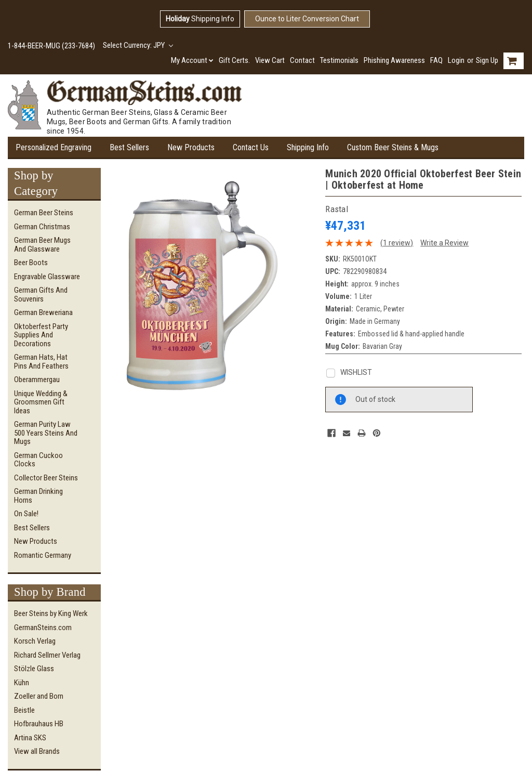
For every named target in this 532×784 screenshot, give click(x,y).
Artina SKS (30, 738)
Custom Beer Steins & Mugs (393, 147)
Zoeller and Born (39, 696)
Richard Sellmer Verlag (47, 655)
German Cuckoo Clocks (38, 460)
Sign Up (487, 60)
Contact (302, 60)
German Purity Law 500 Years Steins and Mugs (46, 433)
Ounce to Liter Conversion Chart (307, 19)
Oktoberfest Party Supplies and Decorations (41, 335)
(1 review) (397, 243)
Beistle (24, 710)
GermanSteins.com (43, 628)
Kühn (22, 683)
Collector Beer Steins (46, 478)
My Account (192, 60)
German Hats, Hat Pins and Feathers (41, 362)
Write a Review (444, 243)
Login (456, 60)
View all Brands (37, 751)
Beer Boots (31, 263)
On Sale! (26, 514)
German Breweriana (43, 312)
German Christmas (42, 227)
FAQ (436, 60)
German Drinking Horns (38, 496)
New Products (191, 147)
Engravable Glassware (47, 277)
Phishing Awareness (394, 60)
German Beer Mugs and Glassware (42, 245)
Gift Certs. (234, 60)
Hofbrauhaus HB (39, 724)
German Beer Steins (44, 213)
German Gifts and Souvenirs (41, 295)
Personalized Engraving (54, 147)
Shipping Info (200, 19)
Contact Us (251, 147)
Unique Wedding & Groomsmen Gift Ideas (41, 402)
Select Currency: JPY (138, 45)
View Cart (270, 60)
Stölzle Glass (34, 669)
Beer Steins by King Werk (51, 613)
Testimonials (339, 60)
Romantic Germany (43, 555)
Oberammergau (37, 380)
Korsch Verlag (35, 641)
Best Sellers (129, 147)
